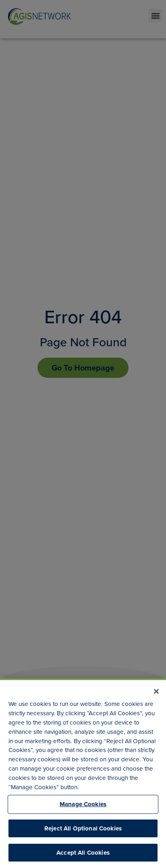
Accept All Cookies (83, 853)
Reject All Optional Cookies (83, 828)
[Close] (156, 691)
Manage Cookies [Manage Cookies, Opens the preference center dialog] (83, 804)
